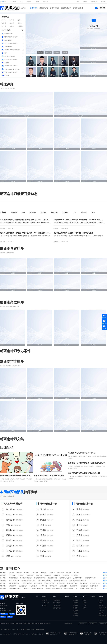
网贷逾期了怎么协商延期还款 (54, 589)
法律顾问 (18, 69)
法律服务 (101, 596)
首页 (21, 2)
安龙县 (12, 26)
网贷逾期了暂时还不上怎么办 (88, 589)
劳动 (6, 43)
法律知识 (45, 2)
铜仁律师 (69, 573)
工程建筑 (7, 63)
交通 (6, 34)
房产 (6, 47)
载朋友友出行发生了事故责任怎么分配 (49, 476)
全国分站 (85, 596)
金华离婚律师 (63, 586)
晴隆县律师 (39, 575)
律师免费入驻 (94, 2)
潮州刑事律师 (61, 583)
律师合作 (10, 617)
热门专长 (93, 596)
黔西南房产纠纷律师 (91, 578)
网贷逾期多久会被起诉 (15, 589)
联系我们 (3, 617)
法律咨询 (29, 2)
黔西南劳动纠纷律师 (65, 578)
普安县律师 (30, 575)
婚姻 (6, 40)
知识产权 (7, 66)
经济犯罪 (10, 37)
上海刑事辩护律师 (27, 583)
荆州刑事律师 (84, 583)
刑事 (6, 37)
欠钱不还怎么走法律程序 (45, 581)
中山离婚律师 (33, 586)
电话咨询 (45, 605)
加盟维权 (15, 59)
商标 (16, 66)
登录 (78, 2)
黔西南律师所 (54, 8)
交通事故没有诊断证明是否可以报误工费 (84, 473)
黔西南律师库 (44, 8)
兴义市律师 (12, 575)
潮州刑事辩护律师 (72, 583)
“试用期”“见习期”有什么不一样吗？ (82, 453)
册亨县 (4, 26)
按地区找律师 (57, 600)
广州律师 (76, 605)
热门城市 (75, 596)
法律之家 (15, 623)
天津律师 (76, 611)
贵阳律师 (11, 573)
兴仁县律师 (21, 575)
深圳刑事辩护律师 (14, 583)
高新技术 (12, 66)
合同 (6, 59)
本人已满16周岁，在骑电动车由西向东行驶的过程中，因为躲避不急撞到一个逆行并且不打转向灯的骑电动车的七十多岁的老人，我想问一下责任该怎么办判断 (26, 220)
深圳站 (85, 608)
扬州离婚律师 (23, 586)
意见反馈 (12, 614)
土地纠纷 (12, 56)
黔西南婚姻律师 (53, 578)
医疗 (6, 53)
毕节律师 (27, 573)
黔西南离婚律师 (13, 578)
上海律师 (76, 603)
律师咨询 (26, 623)
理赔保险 (10, 34)
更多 (93, 212)
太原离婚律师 (84, 586)
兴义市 (4, 20)
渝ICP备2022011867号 (44, 623)
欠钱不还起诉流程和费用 (28, 581)
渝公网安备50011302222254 (26, 629)
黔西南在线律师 (78, 8)
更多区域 (20, 26)
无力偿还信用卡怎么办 (71, 589)
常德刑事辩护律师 (49, 583)
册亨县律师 (66, 575)
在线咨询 (45, 600)
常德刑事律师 (38, 583)
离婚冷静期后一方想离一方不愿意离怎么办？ (16, 476)
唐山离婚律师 (74, 586)
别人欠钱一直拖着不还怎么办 (78, 581)
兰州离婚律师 (13, 586)
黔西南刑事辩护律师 (40, 578)
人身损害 (10, 72)
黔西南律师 (34, 8)
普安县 (20, 20)
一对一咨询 (45, 603)
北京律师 (76, 600)
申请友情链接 (68, 623)
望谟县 (20, 23)
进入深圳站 (13, 2)
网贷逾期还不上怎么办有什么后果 (33, 589)
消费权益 (15, 72)
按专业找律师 (57, 603)
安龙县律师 (74, 575)
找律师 (37, 2)
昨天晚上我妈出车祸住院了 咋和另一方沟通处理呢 (73, 233)
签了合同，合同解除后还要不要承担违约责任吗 (86, 463)
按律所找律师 (57, 605)
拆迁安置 (7, 56)
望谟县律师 (57, 575)
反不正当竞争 (11, 69)
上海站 (85, 603)
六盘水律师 (35, 573)
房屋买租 (10, 47)
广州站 (85, 605)
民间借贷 (18, 50)
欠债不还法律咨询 (14, 581)
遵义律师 (77, 573)
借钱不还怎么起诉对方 (61, 581)
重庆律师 (76, 613)
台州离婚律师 (43, 586)
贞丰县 (12, 23)
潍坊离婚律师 (53, 586)
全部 (22, 30)
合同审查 (10, 59)
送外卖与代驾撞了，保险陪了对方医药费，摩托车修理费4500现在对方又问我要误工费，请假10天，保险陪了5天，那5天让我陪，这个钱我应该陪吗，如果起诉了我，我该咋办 (26, 233)
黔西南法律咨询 (66, 8)
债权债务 (7, 50)
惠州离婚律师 (94, 586)
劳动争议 (15, 43)
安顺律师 (19, 573)
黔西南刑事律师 (78, 578)
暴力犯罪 (15, 37)
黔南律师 (52, 573)
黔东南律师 (44, 573)
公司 (6, 69)
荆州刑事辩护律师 (95, 583)
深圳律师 (76, 608)
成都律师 (76, 616)
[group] (53, 34)
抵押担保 (12, 50)
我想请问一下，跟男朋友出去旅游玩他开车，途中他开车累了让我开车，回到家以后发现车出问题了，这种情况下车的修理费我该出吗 (79, 220)
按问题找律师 (57, 608)
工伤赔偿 (10, 43)
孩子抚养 (10, 40)
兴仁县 (12, 20)
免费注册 (85, 2)
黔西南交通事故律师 (26, 578)
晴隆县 (4, 23)
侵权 (6, 72)
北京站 (85, 600)
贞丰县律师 (48, 575)
